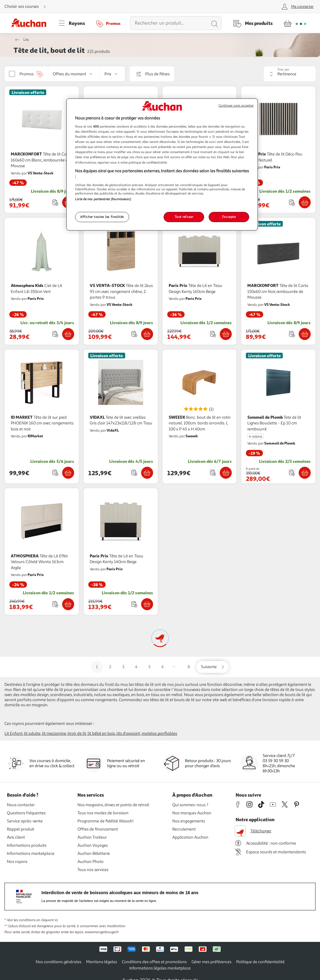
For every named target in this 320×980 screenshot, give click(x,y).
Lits (26, 40)
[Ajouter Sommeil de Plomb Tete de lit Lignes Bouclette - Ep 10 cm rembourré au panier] (305, 473)
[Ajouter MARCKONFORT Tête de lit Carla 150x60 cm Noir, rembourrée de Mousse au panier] (305, 334)
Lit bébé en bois (101, 733)
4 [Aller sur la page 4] (136, 667)
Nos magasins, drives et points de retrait (113, 805)
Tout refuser (184, 217)
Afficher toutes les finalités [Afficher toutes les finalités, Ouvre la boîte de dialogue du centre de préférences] (102, 217)
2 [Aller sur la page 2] (110, 667)
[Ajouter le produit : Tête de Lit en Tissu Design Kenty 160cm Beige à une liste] (213, 334)
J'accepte (229, 217)
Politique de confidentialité (260, 962)
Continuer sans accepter (236, 106)
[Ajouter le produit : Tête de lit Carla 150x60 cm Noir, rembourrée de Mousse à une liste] (292, 334)
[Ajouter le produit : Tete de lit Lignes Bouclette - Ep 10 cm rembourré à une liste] (292, 473)
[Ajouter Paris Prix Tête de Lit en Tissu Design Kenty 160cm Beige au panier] (226, 334)
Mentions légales (102, 962)
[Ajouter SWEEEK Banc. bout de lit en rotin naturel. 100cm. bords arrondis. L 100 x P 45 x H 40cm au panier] (226, 473)
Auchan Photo (91, 862)
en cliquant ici (47, 920)
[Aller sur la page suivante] (213, 667)
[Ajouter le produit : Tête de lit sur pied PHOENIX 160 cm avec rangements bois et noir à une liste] (55, 473)
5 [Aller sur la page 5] (149, 667)
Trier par (283, 69)
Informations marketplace (31, 853)
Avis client (16, 837)
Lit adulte (32, 733)
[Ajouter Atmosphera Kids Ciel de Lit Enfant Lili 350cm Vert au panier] (68, 334)
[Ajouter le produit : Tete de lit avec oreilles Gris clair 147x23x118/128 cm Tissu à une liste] (134, 473)
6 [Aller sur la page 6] (163, 667)
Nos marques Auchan (192, 813)
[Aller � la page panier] (295, 23)
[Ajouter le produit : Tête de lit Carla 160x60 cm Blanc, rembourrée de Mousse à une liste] (55, 202)
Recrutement (184, 829)
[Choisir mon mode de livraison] (28, 7)
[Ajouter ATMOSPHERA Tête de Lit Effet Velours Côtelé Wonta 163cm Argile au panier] (68, 604)
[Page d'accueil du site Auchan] (31, 23)
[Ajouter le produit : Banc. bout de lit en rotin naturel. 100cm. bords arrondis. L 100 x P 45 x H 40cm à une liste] (213, 473)
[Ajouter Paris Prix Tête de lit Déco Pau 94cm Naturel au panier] (305, 202)
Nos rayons (17, 862)
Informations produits (27, 845)
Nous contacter (21, 805)
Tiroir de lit (77, 733)
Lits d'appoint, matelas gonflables (147, 733)
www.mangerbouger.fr (102, 932)
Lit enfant (14, 733)
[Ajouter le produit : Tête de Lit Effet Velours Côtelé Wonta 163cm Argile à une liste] (55, 604)
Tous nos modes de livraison (103, 813)
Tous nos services (93, 870)
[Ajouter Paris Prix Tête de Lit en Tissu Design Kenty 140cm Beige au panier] (147, 604)
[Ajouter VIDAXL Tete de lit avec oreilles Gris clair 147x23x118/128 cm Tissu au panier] (147, 473)
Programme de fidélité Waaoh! (106, 821)
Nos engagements (189, 821)
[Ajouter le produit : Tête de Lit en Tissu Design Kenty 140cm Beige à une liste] (134, 604)
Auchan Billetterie (94, 853)
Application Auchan (190, 837)
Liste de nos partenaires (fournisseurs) (103, 199)
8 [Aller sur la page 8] (189, 667)
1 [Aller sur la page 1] (97, 667)
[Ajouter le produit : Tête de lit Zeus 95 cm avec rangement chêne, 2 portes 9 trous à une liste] (134, 334)
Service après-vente (25, 821)
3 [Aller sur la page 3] (123, 667)
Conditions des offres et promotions (154, 962)
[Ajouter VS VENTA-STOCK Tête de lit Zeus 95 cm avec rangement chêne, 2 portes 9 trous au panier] (147, 334)
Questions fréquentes (26, 813)
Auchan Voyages (93, 845)
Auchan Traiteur (92, 837)
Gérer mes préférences (211, 962)
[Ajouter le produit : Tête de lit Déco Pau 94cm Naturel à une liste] (292, 202)
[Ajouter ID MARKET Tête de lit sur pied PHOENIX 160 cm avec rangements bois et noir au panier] (68, 473)
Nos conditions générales (59, 962)
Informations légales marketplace (160, 968)
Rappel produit (21, 829)
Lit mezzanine (54, 733)
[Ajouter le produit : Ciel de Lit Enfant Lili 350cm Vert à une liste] (55, 334)
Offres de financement (98, 829)
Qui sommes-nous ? (190, 805)
